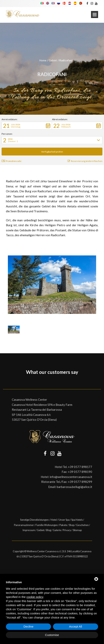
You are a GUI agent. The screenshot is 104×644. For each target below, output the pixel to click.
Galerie (57, 530)
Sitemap (77, 530)
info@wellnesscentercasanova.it (71, 477)
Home (43, 60)
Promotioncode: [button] (12, 161)
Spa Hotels (77, 520)
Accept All (76, 626)
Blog (49, 530)
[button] (27, 126)
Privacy (67, 530)
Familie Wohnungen (47, 525)
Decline (28, 626)
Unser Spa (64, 520)
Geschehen (82, 525)
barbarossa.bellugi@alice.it (74, 487)
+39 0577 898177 (80, 467)
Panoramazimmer (24, 525)
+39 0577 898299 (80, 482)
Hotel (54, 520)
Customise (52, 635)
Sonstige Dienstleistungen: (35, 520)
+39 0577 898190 (80, 472)
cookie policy (35, 597)
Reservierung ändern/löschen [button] (85, 161)
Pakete (63, 525)
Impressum (29, 530)
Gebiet (53, 60)
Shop (72, 525)
